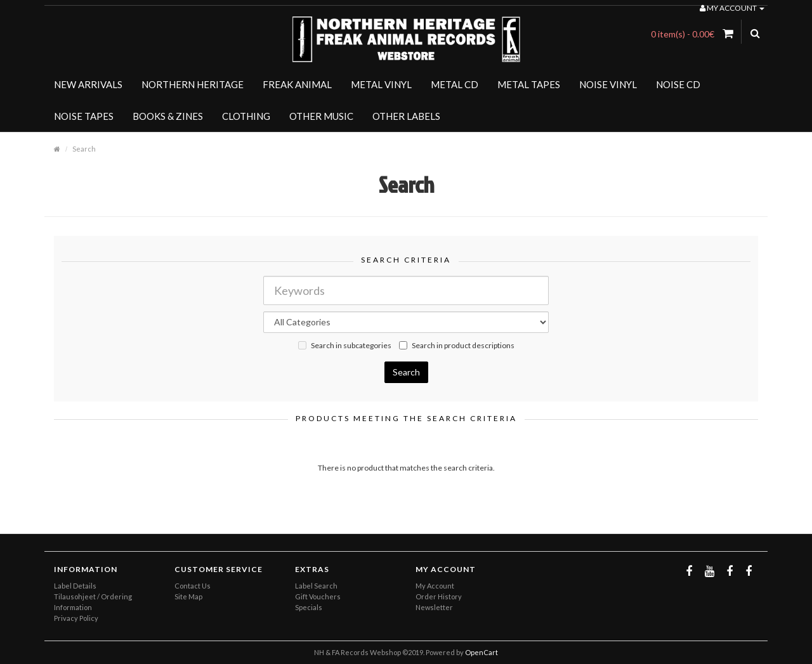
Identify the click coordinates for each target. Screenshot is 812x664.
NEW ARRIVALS (88, 84)
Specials (309, 607)
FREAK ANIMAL (297, 84)
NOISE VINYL (608, 84)
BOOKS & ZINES (168, 116)
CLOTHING (246, 116)
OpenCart (481, 652)
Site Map (188, 596)
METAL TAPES (529, 84)
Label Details (75, 586)
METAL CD (455, 84)
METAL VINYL (381, 84)
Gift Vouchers (318, 596)
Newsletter (434, 607)
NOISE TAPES (84, 116)
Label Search (316, 586)
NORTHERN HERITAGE (193, 84)
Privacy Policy (76, 618)
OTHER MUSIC (321, 116)
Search (84, 149)
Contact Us (193, 586)
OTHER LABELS (406, 116)
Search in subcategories (345, 345)
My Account (435, 586)
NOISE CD (678, 84)
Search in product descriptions (457, 345)
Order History (439, 596)
